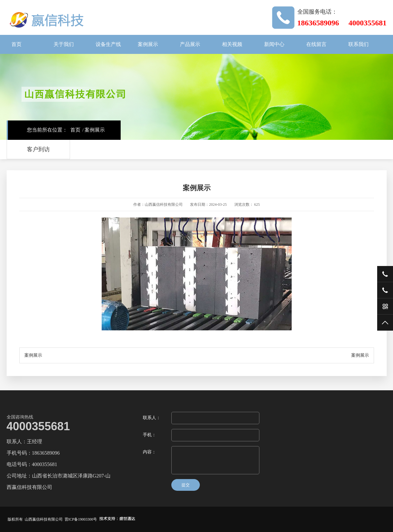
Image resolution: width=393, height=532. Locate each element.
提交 (186, 485)
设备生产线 (108, 44)
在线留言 (316, 44)
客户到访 (38, 149)
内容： (149, 452)
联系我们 (358, 44)
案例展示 (148, 44)
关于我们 (64, 44)
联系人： (152, 418)
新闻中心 (274, 44)
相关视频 (232, 44)
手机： (149, 435)
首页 (16, 44)
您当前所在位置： (47, 130)
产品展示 (190, 44)
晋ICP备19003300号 (81, 519)
